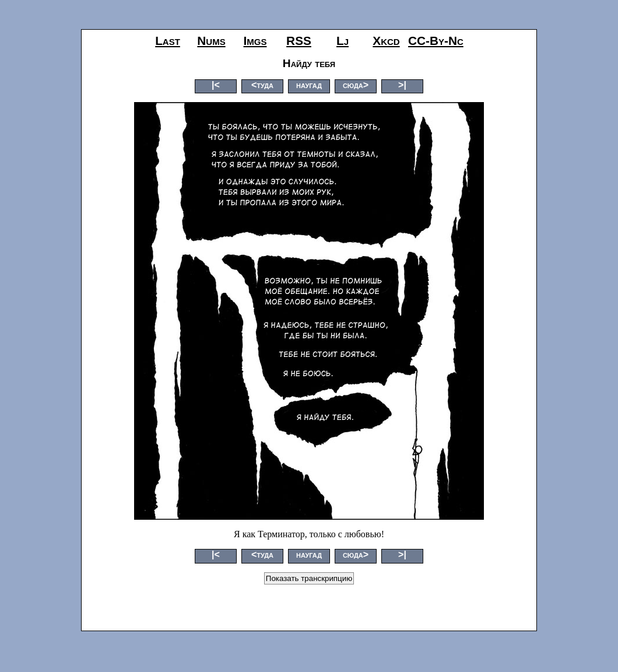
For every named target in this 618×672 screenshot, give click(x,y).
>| (402, 85)
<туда (262, 85)
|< (216, 85)
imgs (255, 41)
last (168, 41)
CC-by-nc (436, 41)
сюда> (356, 85)
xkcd (386, 41)
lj (343, 41)
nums (211, 41)
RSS (299, 41)
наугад (309, 85)
